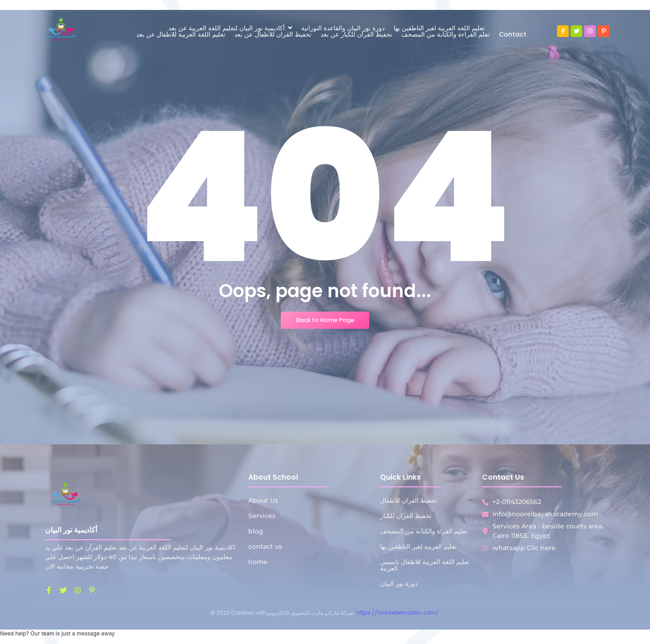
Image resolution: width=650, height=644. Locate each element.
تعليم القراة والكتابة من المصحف (424, 531)
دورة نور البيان (399, 583)
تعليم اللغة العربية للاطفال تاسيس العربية (425, 565)
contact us (265, 546)
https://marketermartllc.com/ (398, 613)
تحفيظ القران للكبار (406, 516)
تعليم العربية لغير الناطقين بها (418, 546)
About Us (263, 500)
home (258, 562)
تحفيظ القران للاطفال (409, 500)
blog (256, 531)
